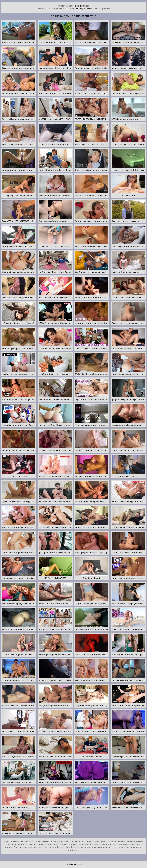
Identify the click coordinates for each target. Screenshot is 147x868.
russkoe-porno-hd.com (84, 9)
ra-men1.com (77, 864)
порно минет (79, 6)
